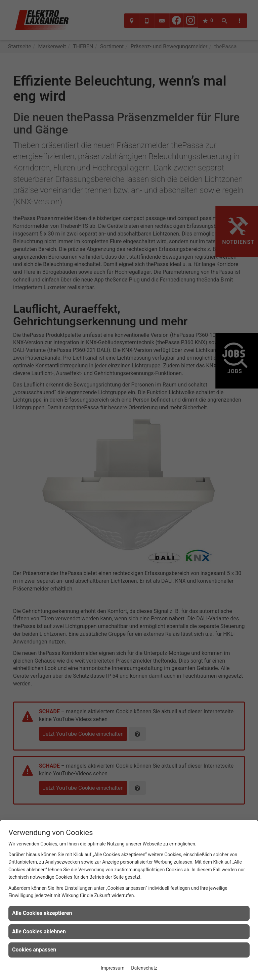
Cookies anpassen (34, 950)
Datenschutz (144, 968)
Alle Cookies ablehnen (39, 932)
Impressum (113, 968)
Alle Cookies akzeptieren (42, 913)
